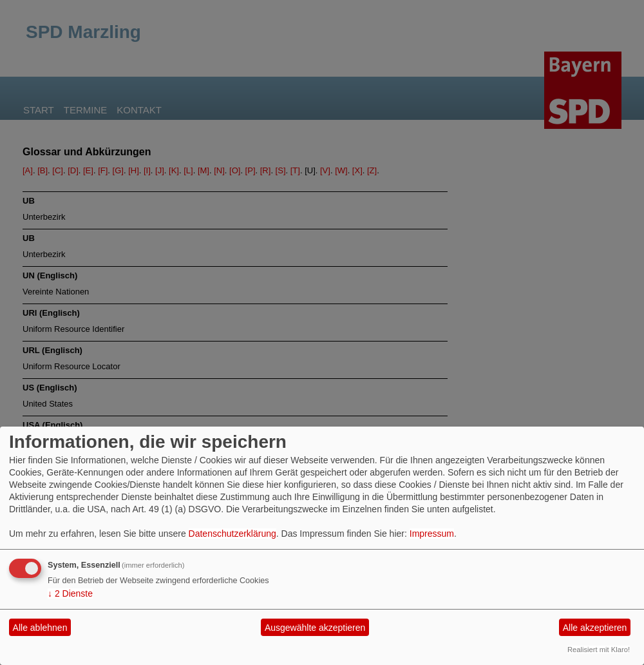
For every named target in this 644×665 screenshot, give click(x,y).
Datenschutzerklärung (232, 534)
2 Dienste (70, 593)
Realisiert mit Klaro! (599, 650)
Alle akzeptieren (595, 628)
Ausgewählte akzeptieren (315, 628)
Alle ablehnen (40, 628)
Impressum (432, 534)
